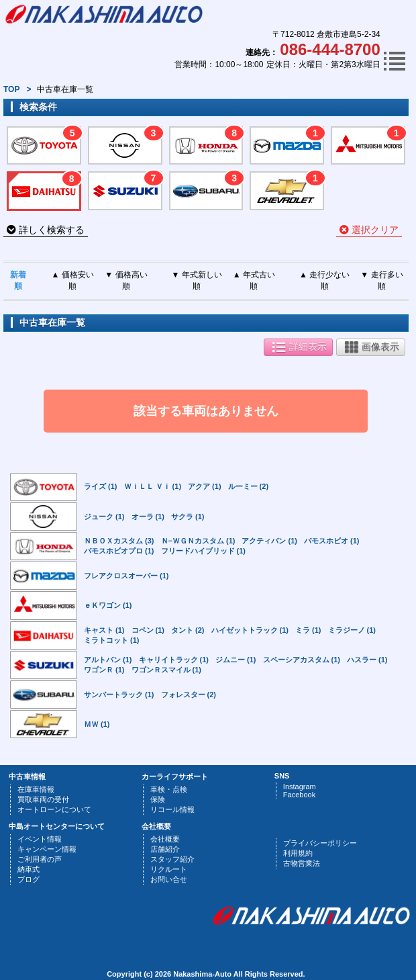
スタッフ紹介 (172, 859)
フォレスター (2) (189, 695)
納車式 (29, 869)
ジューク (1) (104, 517)
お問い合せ (169, 879)
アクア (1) (205, 486)
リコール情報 (172, 809)
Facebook (299, 795)
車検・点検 (169, 789)
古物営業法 (302, 863)
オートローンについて (54, 809)
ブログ (29, 879)
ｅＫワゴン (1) (108, 605)
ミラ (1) (308, 630)
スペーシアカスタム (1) (302, 660)
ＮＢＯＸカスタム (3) (119, 541)
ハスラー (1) (367, 660)
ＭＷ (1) (97, 724)
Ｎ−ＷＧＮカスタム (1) (198, 541)
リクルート (169, 869)
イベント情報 (40, 839)
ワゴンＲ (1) (104, 670)
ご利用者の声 (40, 859)
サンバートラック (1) (119, 695)
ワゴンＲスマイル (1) (167, 670)
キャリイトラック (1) (174, 660)
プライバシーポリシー (320, 843)
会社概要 (165, 839)
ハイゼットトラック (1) (250, 630)
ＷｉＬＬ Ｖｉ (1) (153, 486)
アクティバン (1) (269, 541)
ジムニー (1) (236, 660)
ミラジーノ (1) (352, 630)
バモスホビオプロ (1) (119, 551)
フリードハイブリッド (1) (204, 551)
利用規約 (298, 853)
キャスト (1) (104, 630)
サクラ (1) (188, 517)
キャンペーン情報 (47, 849)
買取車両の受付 (43, 799)
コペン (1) (148, 630)
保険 (158, 799)
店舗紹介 (165, 849)
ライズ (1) (101, 486)
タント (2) (188, 630)
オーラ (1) (148, 517)
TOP (11, 89)
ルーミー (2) (249, 486)
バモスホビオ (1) (332, 541)
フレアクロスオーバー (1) (126, 576)
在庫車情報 (36, 789)
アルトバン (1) (108, 660)
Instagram (300, 787)
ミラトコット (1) (112, 640)
